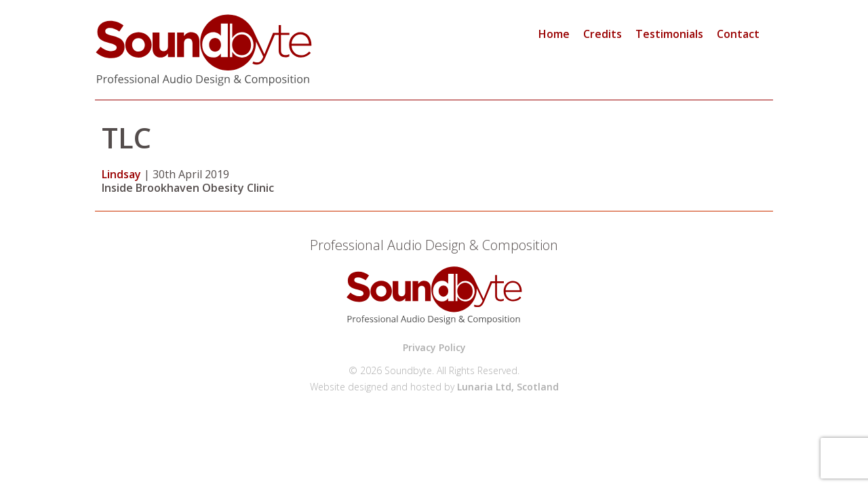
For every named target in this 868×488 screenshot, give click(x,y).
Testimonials (669, 34)
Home (554, 34)
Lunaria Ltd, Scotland (508, 387)
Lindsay (121, 174)
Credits (603, 34)
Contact (738, 34)
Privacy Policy (434, 347)
